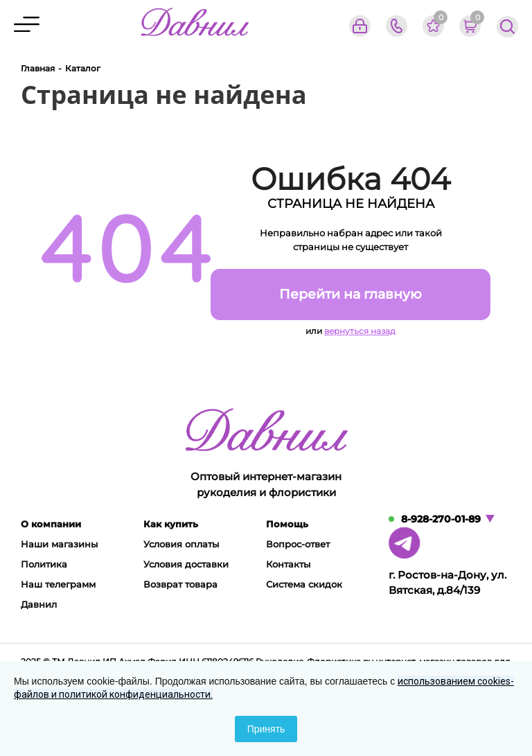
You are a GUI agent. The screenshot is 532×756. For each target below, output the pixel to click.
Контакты (288, 564)
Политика (44, 564)
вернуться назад (360, 331)
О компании (51, 524)
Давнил (39, 604)
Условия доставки (186, 564)
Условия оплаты (181, 544)
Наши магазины (59, 544)
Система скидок (304, 584)
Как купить (171, 524)
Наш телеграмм (58, 584)
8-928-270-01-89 (441, 519)
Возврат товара (180, 584)
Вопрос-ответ (298, 544)
